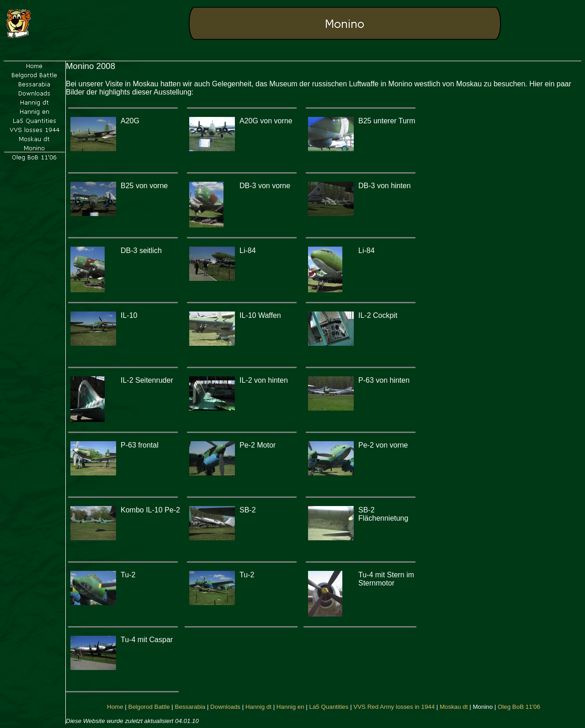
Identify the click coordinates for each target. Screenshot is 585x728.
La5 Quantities (329, 707)
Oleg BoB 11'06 (519, 707)
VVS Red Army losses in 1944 (394, 707)
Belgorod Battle (149, 707)
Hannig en (290, 707)
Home (115, 707)
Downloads (225, 707)
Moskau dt (454, 707)
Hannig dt (258, 707)
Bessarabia (190, 707)
